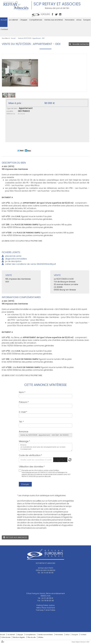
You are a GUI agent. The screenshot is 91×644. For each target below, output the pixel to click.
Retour (10, 537)
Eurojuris (87, 20)
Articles (41, 637)
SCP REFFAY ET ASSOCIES (57, 4)
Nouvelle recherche (81, 44)
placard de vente (13, 256)
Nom (21, 392)
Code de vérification (30, 455)
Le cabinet (13, 20)
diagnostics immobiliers (16, 259)
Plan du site (32, 637)
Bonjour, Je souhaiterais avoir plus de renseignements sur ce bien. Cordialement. (45, 447)
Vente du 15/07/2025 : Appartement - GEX (31, 38)
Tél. (20, 422)
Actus (79, 20)
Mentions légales (19, 637)
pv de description (13, 261)
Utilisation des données (31, 467)
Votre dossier (6, 637)
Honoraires (70, 20)
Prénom (23, 402)
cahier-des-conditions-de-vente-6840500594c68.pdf (31, 264)
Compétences (36, 20)
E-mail (22, 412)
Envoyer (25, 484)
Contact (4, 29)
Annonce (24, 432)
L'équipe (24, 20)
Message (24, 441)
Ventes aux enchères (54, 20)
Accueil (4, 20)
